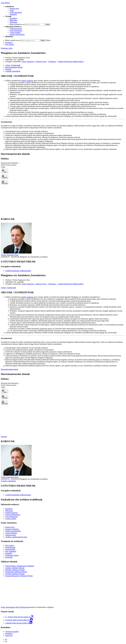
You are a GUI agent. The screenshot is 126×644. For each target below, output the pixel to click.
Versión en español (12, 632)
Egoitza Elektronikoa (17, 34)
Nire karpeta (10, 44)
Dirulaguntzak (10, 547)
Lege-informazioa (16, 31)
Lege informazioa (11, 517)
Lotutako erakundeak (8, 481)
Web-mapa (13, 22)
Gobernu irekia (11, 535)
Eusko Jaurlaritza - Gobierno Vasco (34, 62)
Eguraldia (9, 553)
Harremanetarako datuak (10, 369)
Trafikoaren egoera (12, 555)
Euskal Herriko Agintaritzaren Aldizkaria (20, 566)
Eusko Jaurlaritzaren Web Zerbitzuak (14, 607)
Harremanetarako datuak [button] (14, 67)
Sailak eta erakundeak (13, 531)
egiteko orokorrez (27, 81)
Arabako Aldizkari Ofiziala (15, 568)
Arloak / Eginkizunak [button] (13, 65)
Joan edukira (5, 3)
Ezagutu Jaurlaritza (12, 529)
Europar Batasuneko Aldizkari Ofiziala (19, 576)
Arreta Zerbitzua (11, 533)
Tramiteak (13, 14)
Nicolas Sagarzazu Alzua (21, 58)
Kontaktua (13, 18)
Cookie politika (15, 32)
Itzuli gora (9, 635)
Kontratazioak (10, 549)
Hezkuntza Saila (7, 48)
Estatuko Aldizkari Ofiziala (15, 574)
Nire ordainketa (11, 551)
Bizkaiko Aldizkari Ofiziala (15, 570)
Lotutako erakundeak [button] (13, 71)
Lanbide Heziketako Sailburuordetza (71, 62)
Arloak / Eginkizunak (8, 288)
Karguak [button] (8, 69)
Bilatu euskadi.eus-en (17, 24)
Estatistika (9, 557)
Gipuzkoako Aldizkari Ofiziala (16, 572)
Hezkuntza (52, 62)
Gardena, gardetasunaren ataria (16, 537)
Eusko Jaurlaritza (16, 12)
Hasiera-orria (14, 8)
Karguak (4, 437)
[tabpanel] (63, 112)
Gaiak (12, 10)
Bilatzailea (13, 20)
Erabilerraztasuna (16, 29)
